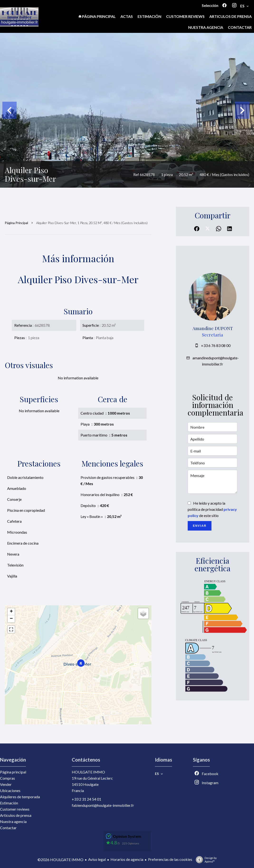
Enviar (200, 526)
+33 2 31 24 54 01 (86, 799)
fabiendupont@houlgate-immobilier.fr (103, 805)
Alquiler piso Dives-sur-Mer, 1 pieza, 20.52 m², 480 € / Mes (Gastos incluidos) (92, 223)
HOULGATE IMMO (88, 772)
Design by (205, 860)
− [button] (11, 619)
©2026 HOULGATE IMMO (60, 860)
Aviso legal (97, 859)
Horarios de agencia (127, 859)
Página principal (16, 223)
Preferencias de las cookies (170, 859)
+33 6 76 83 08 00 (216, 345)
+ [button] (11, 612)
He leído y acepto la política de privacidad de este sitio (212, 509)
